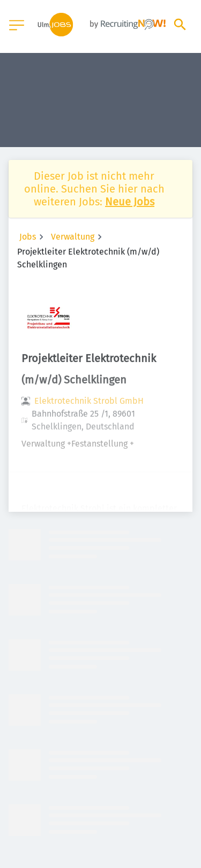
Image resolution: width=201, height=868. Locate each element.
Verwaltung (73, 237)
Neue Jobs (130, 202)
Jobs (28, 237)
